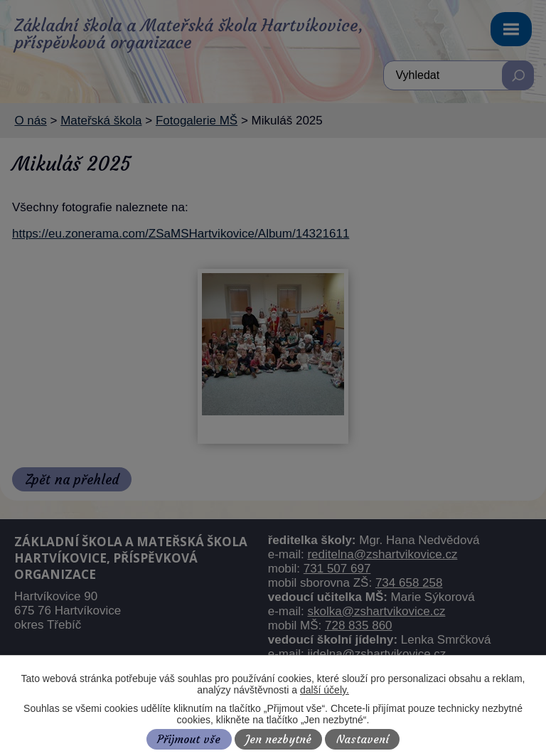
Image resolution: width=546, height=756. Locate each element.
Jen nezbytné (278, 739)
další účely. (325, 690)
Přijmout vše (189, 739)
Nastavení (363, 739)
